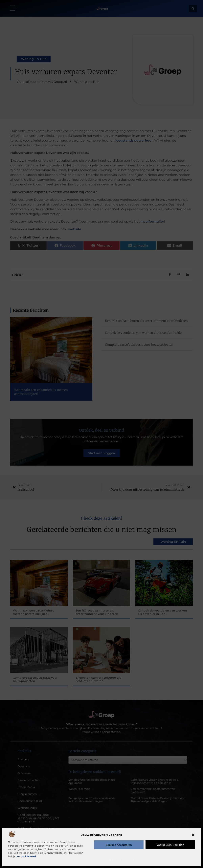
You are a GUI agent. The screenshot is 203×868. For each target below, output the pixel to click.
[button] (193, 835)
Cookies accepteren (119, 845)
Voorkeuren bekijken (170, 845)
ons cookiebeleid (26, 856)
